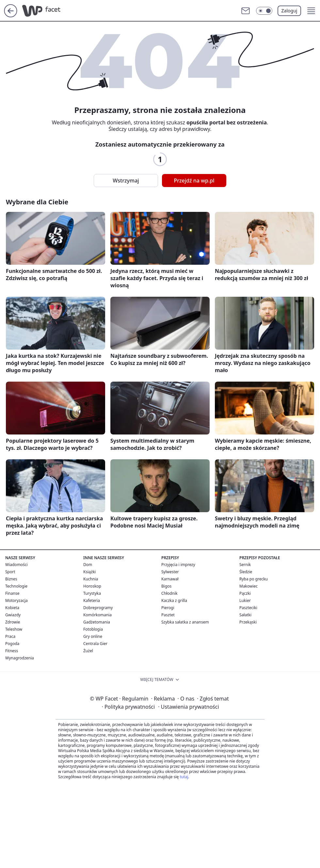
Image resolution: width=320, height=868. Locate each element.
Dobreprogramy (98, 608)
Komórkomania (97, 615)
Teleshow (14, 629)
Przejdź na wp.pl (194, 181)
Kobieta (12, 608)
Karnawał (170, 579)
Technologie (16, 586)
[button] (311, 11)
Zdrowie (13, 622)
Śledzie (246, 572)
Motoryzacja (16, 600)
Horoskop (92, 586)
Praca (10, 636)
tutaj (184, 777)
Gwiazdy (13, 615)
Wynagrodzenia (20, 658)
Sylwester (170, 572)
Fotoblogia (93, 629)
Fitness (12, 651)
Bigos (166, 586)
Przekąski (248, 622)
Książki (89, 572)
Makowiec (248, 586)
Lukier (245, 600)
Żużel (88, 651)
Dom (88, 565)
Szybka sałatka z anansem (185, 622)
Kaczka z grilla (174, 600)
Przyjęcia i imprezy (178, 565)
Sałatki (245, 615)
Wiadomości (16, 565)
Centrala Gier (95, 644)
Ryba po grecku (254, 579)
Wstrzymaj (126, 181)
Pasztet (168, 615)
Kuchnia (91, 579)
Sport (10, 572)
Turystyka (92, 593)
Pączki (245, 593)
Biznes (11, 579)
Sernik (245, 565)
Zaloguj (289, 11)
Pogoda (12, 644)
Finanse (12, 593)
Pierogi (168, 608)
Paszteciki (248, 608)
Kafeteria (92, 600)
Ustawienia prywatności (188, 707)
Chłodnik (169, 593)
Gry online (93, 636)
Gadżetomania (97, 622)
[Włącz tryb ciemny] (264, 11)
